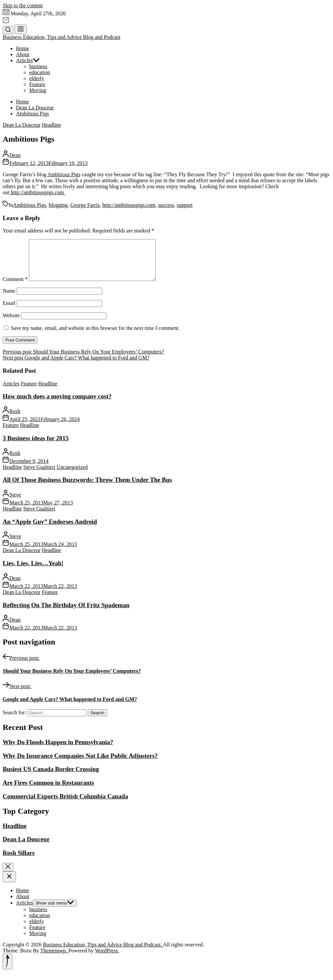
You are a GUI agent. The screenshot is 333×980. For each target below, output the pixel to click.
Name (9, 299)
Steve (15, 503)
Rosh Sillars (19, 861)
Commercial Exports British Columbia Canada (65, 804)
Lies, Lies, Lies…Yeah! (33, 571)
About (23, 54)
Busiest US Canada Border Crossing (51, 777)
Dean (15, 155)
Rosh (15, 419)
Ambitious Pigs (64, 174)
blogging (58, 205)
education (40, 72)
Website (11, 323)
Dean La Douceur (22, 125)
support (185, 205)
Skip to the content (23, 5)
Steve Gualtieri (39, 475)
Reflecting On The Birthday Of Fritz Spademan (66, 613)
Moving (38, 90)
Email (9, 311)
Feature (37, 84)
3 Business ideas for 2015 (36, 446)
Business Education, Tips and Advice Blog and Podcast (62, 37)
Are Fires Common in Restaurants (48, 791)
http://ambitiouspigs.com (37, 192)
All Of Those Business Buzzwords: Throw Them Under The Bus (87, 488)
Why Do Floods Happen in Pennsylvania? (58, 750)
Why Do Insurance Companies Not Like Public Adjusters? (80, 764)
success (166, 205)
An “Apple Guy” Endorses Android (50, 530)
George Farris (85, 205)
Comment (15, 287)
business (38, 66)
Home (22, 48)
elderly (37, 78)
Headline (52, 125)
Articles (28, 60)
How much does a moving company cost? (57, 404)
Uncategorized (72, 475)
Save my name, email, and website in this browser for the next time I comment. (95, 336)
